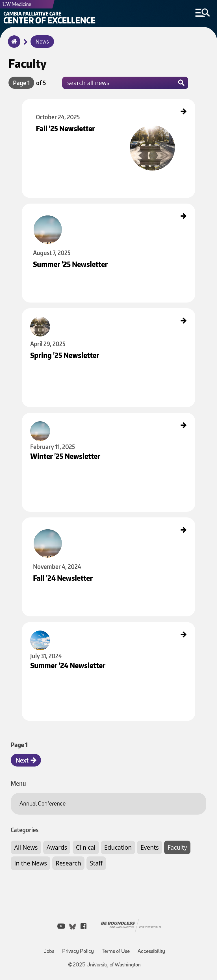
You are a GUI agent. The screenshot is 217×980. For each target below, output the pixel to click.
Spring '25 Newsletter (39, 313)
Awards (57, 847)
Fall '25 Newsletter (37, 104)
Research (68, 863)
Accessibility (151, 952)
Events (149, 847)
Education (118, 847)
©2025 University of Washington (104, 965)
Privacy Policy (78, 952)
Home (13, 45)
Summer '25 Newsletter (40, 208)
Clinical (86, 847)
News (42, 42)
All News (26, 847)
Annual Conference (43, 804)
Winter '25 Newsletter (39, 418)
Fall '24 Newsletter (37, 522)
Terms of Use (116, 952)
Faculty (177, 847)
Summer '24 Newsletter (40, 627)
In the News (31, 863)
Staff (96, 863)
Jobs (49, 952)
